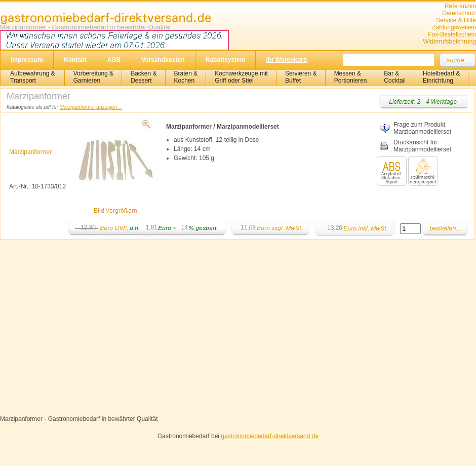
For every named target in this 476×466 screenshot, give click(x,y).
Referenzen (460, 6)
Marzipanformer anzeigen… (91, 107)
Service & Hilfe (456, 20)
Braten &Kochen (186, 77)
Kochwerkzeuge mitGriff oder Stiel (241, 77)
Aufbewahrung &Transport (33, 77)
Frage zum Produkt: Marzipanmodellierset (422, 128)
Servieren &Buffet (301, 77)
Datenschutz (459, 13)
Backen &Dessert (144, 77)
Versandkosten (163, 60)
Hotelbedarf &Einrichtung (441, 77)
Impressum (27, 60)
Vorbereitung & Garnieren (93, 77)
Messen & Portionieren (351, 77)
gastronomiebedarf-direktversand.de (270, 436)
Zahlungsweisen (454, 27)
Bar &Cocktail (395, 77)
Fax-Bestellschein (452, 34)
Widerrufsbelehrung (449, 42)
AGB (114, 60)
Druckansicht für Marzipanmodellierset (422, 146)
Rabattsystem (226, 60)
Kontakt (75, 60)
